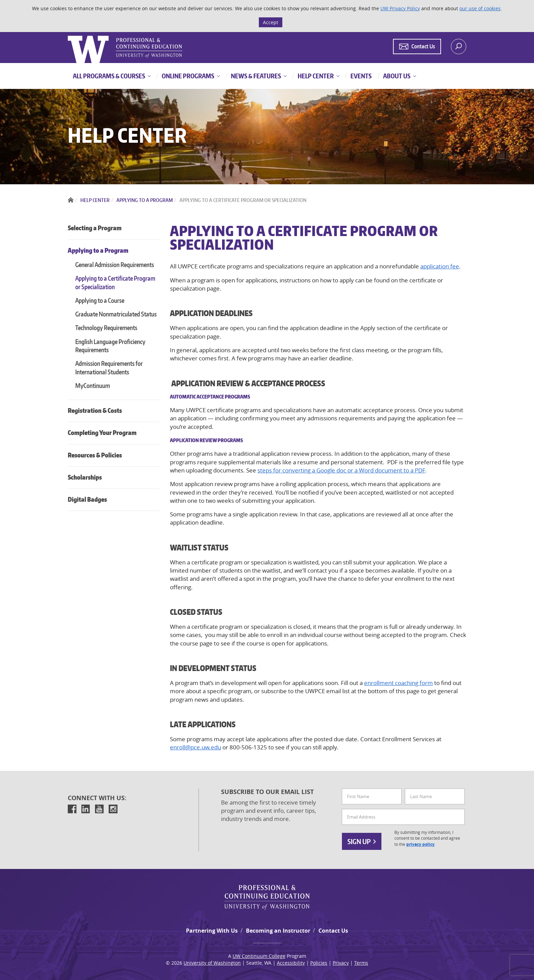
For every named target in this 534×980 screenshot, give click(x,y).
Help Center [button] (315, 76)
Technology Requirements (106, 328)
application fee (440, 266)
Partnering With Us (212, 931)
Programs (230, 440)
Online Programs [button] (187, 76)
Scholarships (85, 477)
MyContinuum (93, 385)
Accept (271, 22)
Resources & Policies (95, 455)
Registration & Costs (95, 410)
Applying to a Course (100, 300)
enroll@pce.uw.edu (195, 747)
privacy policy (420, 844)
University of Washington (212, 963)
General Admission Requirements (115, 265)
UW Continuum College (259, 956)
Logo (68, 36)
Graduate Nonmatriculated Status (116, 314)
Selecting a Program (95, 228)
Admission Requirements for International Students (109, 367)
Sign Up (362, 841)
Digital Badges (87, 499)
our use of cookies (480, 8)
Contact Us (333, 931)
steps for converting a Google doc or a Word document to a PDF (341, 470)
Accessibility (291, 963)
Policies (319, 963)
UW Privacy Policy (400, 8)
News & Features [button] (255, 76)
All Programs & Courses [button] (109, 76)
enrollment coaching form (398, 683)
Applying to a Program (98, 250)
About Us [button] (396, 76)
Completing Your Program (102, 432)
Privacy (341, 963)
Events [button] (360, 76)
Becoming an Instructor (278, 931)
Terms (361, 963)
